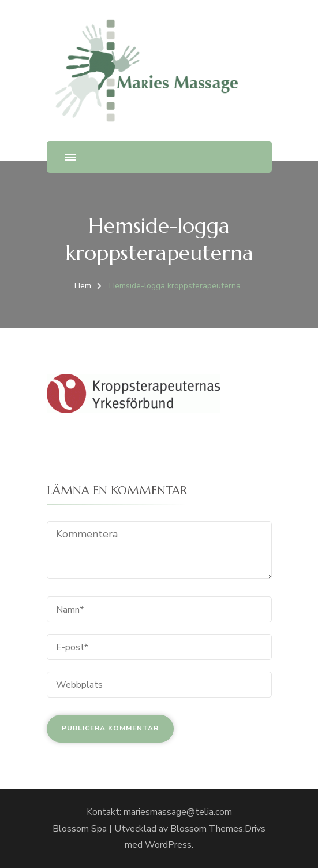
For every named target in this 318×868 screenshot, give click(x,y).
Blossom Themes (207, 829)
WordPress (168, 845)
